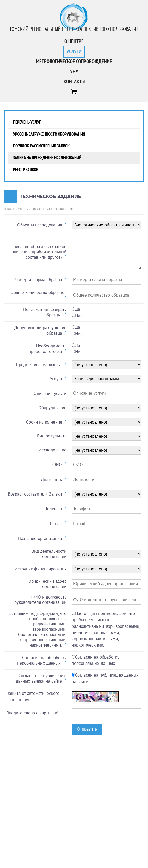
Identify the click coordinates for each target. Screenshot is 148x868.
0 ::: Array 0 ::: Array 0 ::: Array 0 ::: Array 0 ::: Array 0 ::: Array (107, 554)
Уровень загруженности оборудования (49, 134)
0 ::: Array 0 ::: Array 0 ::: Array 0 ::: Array (107, 422)
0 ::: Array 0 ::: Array (107, 436)
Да (78, 309)
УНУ (74, 72)
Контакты (74, 82)
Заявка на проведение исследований (47, 158)
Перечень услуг (27, 122)
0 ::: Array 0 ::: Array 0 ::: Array (107, 365)
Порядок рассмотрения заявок (41, 146)
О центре (74, 41)
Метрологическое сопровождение (74, 62)
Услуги (74, 52)
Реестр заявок (26, 170)
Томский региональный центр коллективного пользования (74, 29)
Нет (79, 315)
